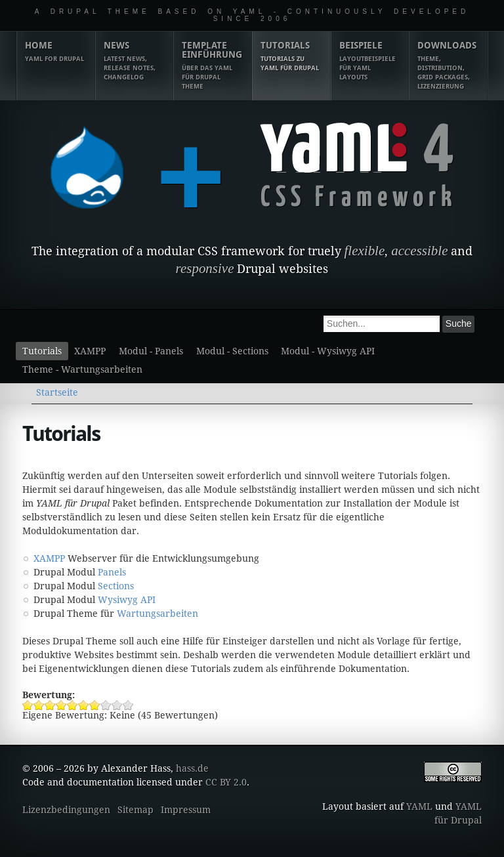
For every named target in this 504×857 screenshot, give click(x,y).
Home (56, 52)
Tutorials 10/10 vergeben (128, 705)
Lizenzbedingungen (66, 810)
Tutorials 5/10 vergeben (73, 705)
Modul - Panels (151, 351)
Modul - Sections (232, 351)
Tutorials (291, 56)
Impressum (186, 810)
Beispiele (370, 61)
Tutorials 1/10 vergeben (28, 705)
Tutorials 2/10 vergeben (39, 705)
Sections (116, 586)
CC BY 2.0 (226, 782)
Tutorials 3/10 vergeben (50, 705)
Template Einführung (213, 66)
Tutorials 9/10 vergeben (117, 705)
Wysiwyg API (127, 600)
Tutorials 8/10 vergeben (106, 705)
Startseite (57, 392)
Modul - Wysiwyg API (328, 351)
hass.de (192, 768)
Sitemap (136, 810)
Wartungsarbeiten (157, 614)
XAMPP (90, 351)
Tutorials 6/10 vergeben (84, 705)
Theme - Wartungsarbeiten (82, 369)
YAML (419, 806)
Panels (112, 572)
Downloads (448, 66)
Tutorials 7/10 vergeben (95, 705)
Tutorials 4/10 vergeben (61, 705)
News (135, 61)
